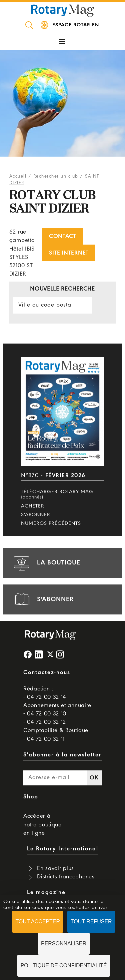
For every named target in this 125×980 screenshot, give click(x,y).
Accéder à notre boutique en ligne (42, 825)
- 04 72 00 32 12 (45, 722)
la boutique (46, 563)
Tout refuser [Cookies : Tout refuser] (91, 922)
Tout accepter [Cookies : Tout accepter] (38, 922)
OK (94, 778)
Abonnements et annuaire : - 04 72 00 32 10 (59, 710)
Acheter (33, 506)
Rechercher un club (56, 176)
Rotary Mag (63, 10)
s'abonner (43, 599)
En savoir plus (55, 869)
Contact (63, 236)
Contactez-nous (47, 673)
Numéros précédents (51, 523)
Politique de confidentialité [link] (64, 966)
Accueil (18, 176)
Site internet (69, 253)
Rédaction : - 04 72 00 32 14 (45, 693)
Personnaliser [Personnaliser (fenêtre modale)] (64, 944)
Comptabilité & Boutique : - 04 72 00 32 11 (58, 735)
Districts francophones (66, 877)
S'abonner (36, 515)
